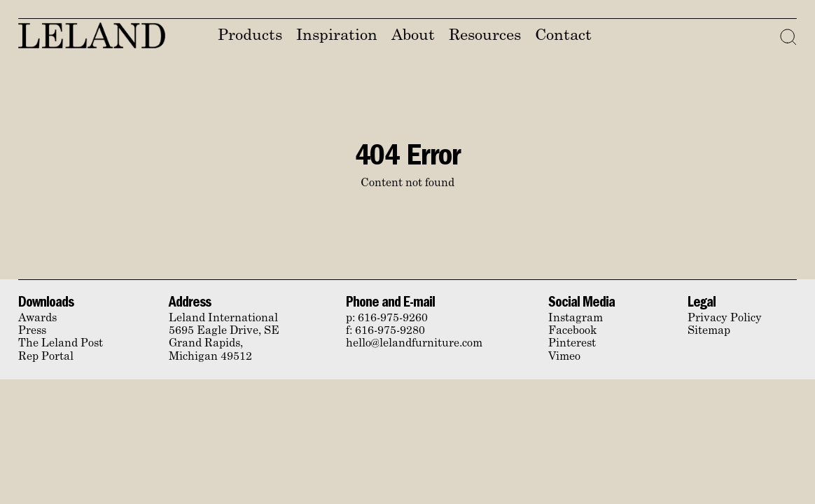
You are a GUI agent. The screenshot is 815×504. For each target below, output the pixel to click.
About (413, 36)
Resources (485, 36)
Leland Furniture (92, 35)
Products (250, 36)
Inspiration (337, 36)
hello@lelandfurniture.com (414, 344)
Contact (563, 36)
